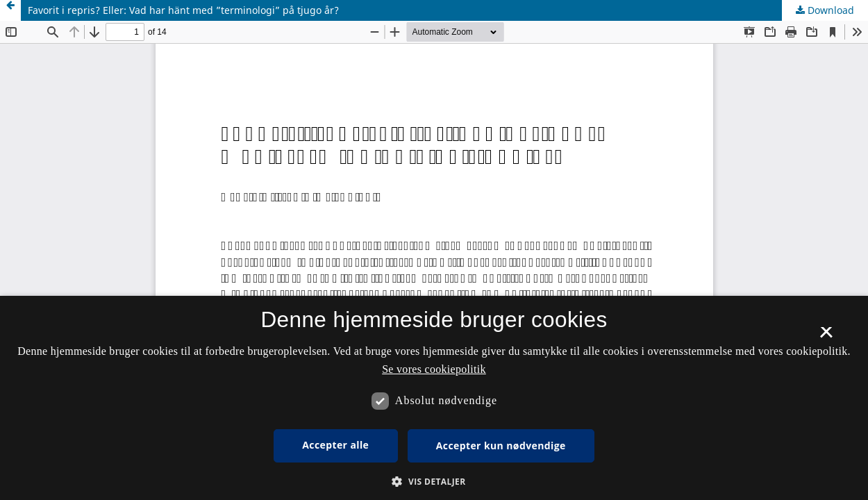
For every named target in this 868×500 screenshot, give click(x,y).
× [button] (826, 337)
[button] (434, 482)
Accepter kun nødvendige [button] (501, 445)
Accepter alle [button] (335, 445)
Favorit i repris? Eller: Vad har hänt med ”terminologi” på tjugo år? (183, 10)
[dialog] (434, 398)
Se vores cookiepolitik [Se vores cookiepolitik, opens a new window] (434, 369)
